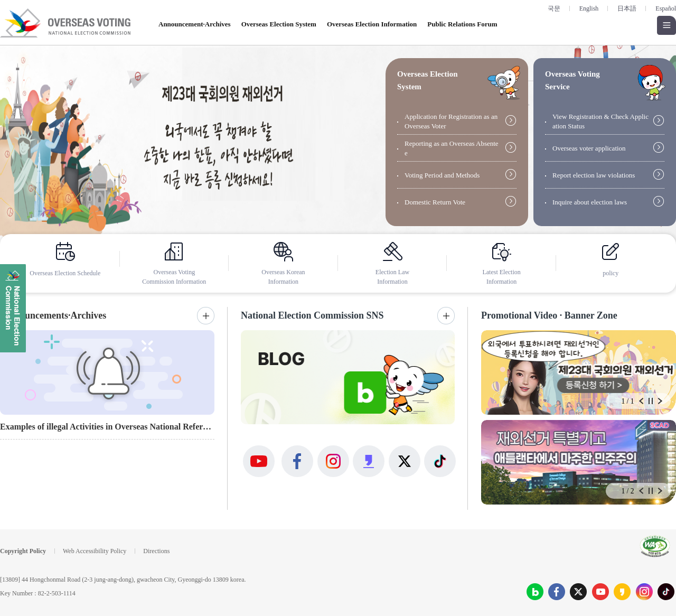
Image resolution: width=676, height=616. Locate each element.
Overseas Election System (279, 24)
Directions (156, 551)
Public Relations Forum (462, 24)
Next (660, 401)
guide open (504, 83)
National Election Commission (13, 308)
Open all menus (666, 25)
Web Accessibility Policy (95, 551)
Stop (651, 401)
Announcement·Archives (195, 24)
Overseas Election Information (372, 24)
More (206, 316)
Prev (641, 401)
